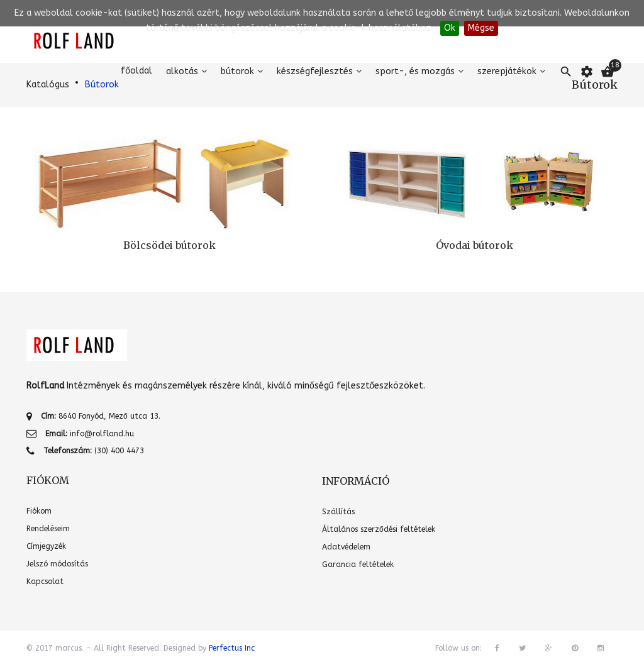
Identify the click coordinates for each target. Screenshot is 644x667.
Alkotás (182, 71)
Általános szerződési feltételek (379, 529)
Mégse (481, 28)
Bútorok (237, 71)
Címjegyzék (46, 546)
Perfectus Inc (232, 648)
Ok (450, 28)
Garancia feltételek (358, 565)
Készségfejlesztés (315, 71)
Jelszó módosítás (57, 564)
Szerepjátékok (507, 71)
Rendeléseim (48, 529)
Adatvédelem (346, 547)
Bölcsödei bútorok (169, 245)
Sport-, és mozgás (415, 71)
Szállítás (338, 512)
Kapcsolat (45, 582)
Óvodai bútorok (475, 245)
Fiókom (39, 511)
